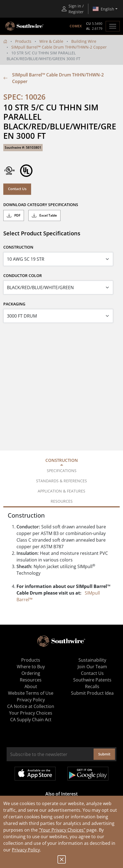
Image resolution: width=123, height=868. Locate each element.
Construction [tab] (62, 460)
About (31, 686)
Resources (31, 680)
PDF (14, 215)
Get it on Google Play (88, 774)
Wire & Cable (51, 41)
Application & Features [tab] (61, 491)
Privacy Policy (26, 850)
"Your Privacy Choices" (62, 830)
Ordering (31, 673)
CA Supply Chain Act (31, 720)
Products (23, 41)
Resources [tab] (62, 501)
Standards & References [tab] (61, 481)
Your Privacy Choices (31, 713)
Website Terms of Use (31, 693)
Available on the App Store (35, 774)
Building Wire (84, 41)
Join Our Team (92, 667)
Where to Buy (31, 667)
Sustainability (92, 660)
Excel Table (44, 215)
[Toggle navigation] (113, 26)
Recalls (92, 686)
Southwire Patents (92, 680)
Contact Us (17, 189)
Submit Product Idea (92, 693)
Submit (104, 754)
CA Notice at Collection (31, 706)
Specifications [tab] (62, 471)
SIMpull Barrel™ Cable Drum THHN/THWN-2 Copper (59, 47)
